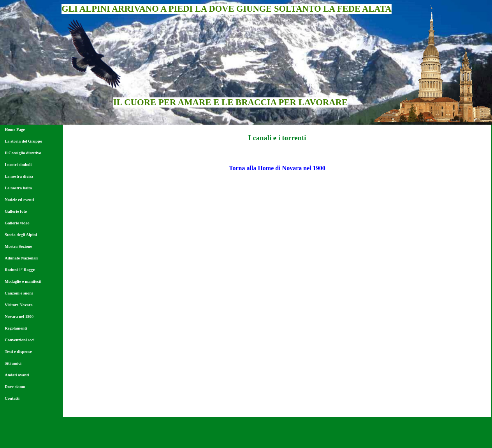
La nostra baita (18, 188)
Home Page (15, 130)
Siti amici (13, 363)
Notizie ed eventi (19, 200)
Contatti (12, 398)
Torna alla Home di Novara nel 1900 (277, 168)
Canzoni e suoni (19, 293)
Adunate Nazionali (21, 258)
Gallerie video (17, 223)
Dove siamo (15, 387)
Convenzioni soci (20, 340)
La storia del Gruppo (23, 141)
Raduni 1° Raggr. (20, 270)
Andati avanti (17, 375)
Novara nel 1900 (19, 317)
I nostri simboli (18, 165)
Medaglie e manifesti (23, 281)
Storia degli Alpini (21, 235)
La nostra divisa (19, 176)
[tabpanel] (277, 138)
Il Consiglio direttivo (23, 153)
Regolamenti (16, 328)
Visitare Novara (19, 305)
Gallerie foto (16, 211)
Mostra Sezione (18, 246)
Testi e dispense (18, 352)
